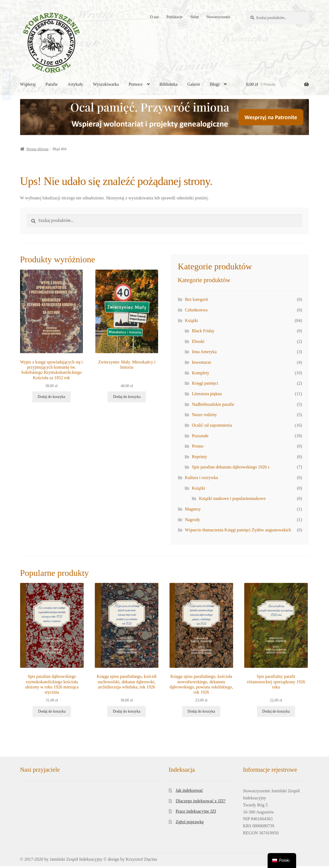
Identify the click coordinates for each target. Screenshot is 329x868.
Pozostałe (200, 436)
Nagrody (192, 520)
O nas (155, 17)
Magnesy (193, 509)
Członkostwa (196, 310)
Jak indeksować (189, 791)
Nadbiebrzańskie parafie (213, 404)
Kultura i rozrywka (201, 478)
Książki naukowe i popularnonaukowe (232, 498)
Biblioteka (169, 84)
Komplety (200, 373)
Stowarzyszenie (218, 17)
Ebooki (198, 341)
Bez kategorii (196, 299)
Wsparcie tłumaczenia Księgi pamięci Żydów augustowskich (238, 530)
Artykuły (76, 84)
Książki (191, 320)
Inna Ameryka (204, 352)
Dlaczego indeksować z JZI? (200, 801)
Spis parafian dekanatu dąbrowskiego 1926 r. (231, 467)
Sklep (195, 17)
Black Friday (203, 331)
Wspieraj (28, 84)
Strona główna (37, 149)
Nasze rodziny (204, 415)
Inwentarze (201, 362)
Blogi (215, 84)
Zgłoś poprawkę (190, 822)
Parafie (51, 84)
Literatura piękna (207, 394)
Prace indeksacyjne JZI (196, 811)
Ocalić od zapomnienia (212, 425)
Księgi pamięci (205, 383)
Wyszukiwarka (106, 84)
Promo (198, 446)
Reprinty (199, 457)
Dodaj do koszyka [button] (51, 397)
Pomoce (136, 84)
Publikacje (175, 17)
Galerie (194, 84)
